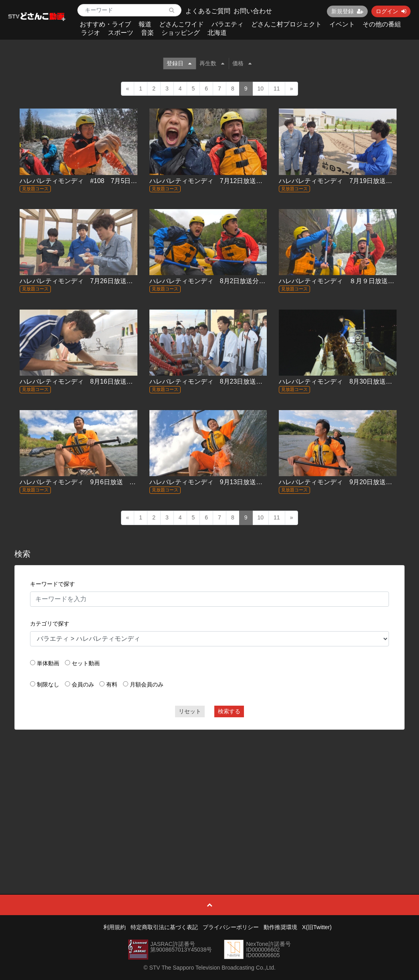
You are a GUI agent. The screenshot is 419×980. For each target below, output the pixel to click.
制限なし (48, 684)
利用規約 (115, 927)
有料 (112, 684)
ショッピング (181, 33)
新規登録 (347, 11)
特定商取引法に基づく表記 (164, 927)
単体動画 (48, 663)
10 (261, 89)
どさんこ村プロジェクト (286, 24)
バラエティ (228, 24)
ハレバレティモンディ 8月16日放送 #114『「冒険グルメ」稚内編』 (122, 381)
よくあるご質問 (208, 11)
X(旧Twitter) (317, 927)
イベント (342, 24)
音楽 (147, 33)
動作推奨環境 (280, 927)
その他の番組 (382, 24)
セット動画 (86, 663)
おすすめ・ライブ (105, 24)
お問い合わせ (253, 11)
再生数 (212, 63)
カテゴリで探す (50, 624)
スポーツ (121, 33)
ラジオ (91, 33)
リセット (190, 711)
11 (277, 89)
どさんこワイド (181, 24)
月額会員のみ (147, 684)
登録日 (179, 63)
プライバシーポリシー (231, 927)
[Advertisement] (209, 794)
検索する (229, 711)
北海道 (217, 33)
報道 (145, 24)
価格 (242, 63)
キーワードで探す (52, 584)
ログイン (391, 11)
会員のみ (83, 684)
